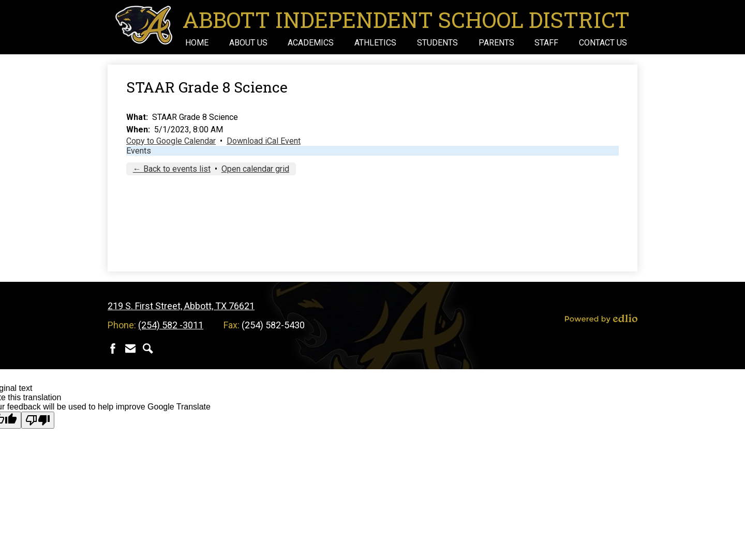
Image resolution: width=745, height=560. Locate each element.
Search (148, 349)
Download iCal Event (264, 141)
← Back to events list (172, 169)
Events (139, 151)
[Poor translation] (38, 420)
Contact (130, 349)
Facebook (113, 349)
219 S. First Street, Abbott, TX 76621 (181, 306)
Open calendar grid (255, 169)
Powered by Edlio (601, 319)
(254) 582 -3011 (171, 325)
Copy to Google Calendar (171, 141)
